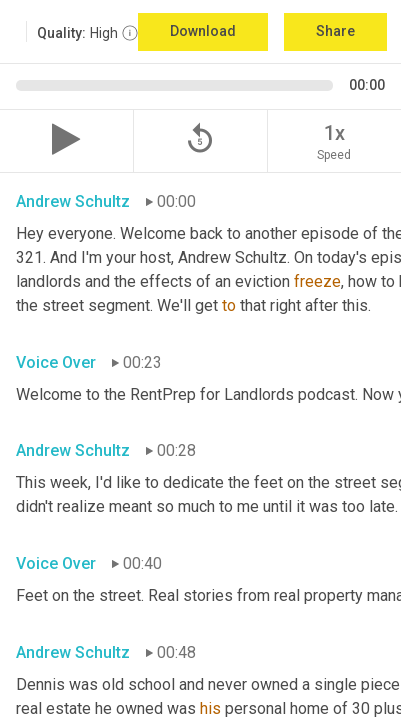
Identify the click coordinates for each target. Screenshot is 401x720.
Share (335, 31)
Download (203, 31)
